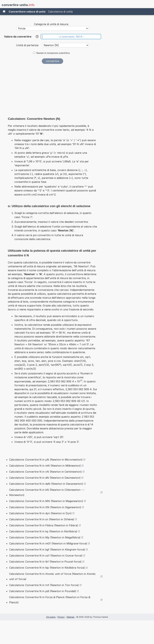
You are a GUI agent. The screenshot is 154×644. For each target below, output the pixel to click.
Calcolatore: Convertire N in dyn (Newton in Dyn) (40, 513)
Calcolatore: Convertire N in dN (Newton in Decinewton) (45, 478)
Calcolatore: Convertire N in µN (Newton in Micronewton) (46, 460)
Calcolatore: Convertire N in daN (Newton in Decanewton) (46, 484)
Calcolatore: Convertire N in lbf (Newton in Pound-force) (45, 562)
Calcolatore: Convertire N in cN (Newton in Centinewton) (45, 472)
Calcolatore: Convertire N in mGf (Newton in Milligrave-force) (48, 543)
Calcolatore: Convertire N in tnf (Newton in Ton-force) (44, 585)
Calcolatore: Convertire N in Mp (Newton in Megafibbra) (45, 537)
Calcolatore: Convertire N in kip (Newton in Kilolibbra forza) (47, 568)
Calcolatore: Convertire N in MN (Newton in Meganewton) (46, 501)
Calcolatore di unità (60, 12)
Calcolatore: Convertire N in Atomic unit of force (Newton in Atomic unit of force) (52, 576)
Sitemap (70, 617)
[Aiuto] (37, 37)
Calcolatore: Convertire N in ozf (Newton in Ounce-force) (46, 556)
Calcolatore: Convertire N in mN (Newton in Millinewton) (45, 466)
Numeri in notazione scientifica (53, 53)
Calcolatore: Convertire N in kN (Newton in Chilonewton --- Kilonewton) (47, 492)
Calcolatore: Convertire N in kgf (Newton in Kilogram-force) (47, 550)
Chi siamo (51, 617)
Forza (26, 217)
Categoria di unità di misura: (51, 24)
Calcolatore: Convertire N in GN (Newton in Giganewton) (45, 507)
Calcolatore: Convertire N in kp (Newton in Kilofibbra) (43, 531)
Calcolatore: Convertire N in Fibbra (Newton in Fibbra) (44, 525)
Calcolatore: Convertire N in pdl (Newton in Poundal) (43, 591)
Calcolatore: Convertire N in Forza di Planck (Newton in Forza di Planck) (50, 600)
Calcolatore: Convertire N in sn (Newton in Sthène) (42, 519)
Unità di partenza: (28, 45)
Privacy (61, 617)
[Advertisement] (52, 91)
